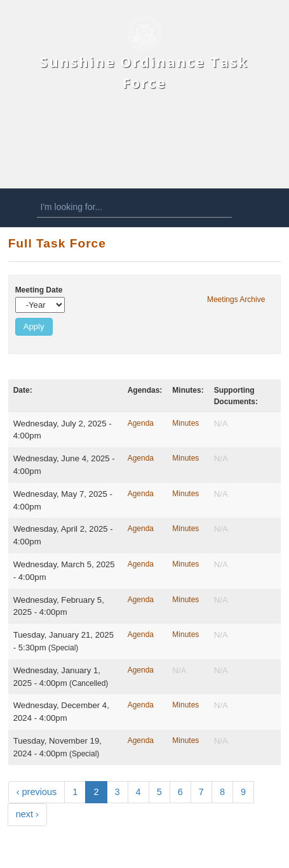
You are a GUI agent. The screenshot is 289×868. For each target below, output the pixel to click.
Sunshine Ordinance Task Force (144, 72)
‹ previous (37, 792)
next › (27, 814)
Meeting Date (39, 290)
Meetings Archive (236, 299)
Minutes (185, 423)
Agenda (141, 423)
